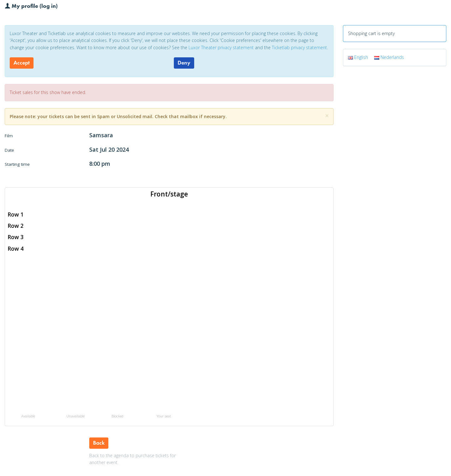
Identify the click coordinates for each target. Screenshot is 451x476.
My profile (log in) (31, 6)
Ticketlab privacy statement (299, 47)
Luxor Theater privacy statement (221, 47)
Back (99, 443)
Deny (184, 63)
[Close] (327, 116)
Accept (22, 63)
